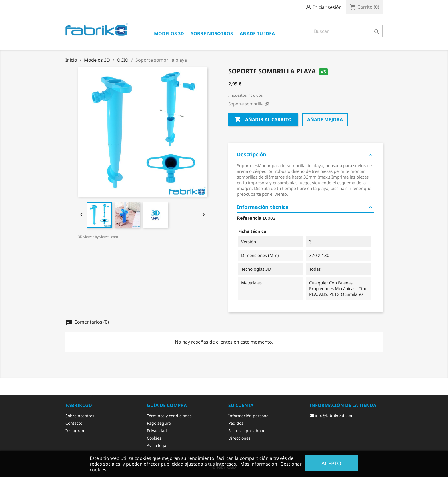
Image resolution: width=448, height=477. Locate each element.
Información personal (249, 416)
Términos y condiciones (169, 416)
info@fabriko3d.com (332, 415)
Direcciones (239, 438)
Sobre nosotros (212, 33)
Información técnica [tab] (305, 207)
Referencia (249, 218)
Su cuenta (241, 405)
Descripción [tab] (305, 155)
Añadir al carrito (263, 120)
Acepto (331, 463)
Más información (259, 464)
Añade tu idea (257, 33)
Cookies (154, 438)
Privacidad (157, 431)
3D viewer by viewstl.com (98, 237)
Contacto (74, 423)
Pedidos (236, 423)
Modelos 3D (169, 33)
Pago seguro (159, 423)
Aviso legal (157, 445)
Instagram (75, 431)
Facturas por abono (247, 431)
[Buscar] (347, 31)
